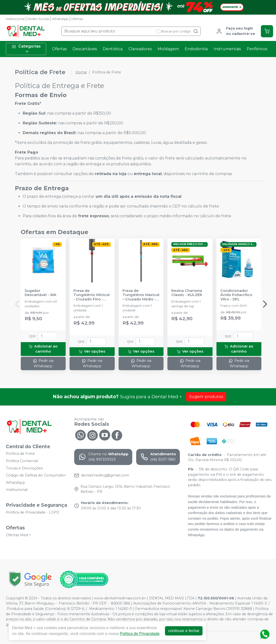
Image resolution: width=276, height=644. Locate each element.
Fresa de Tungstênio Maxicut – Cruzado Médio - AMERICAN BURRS (141, 295)
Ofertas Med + (18, 535)
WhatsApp (60, 19)
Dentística (113, 49)
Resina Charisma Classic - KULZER (187, 293)
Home (81, 72)
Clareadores (140, 49)
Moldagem (168, 49)
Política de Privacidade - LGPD (33, 512)
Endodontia (196, 49)
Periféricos (257, 49)
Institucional (15, 19)
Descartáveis (85, 49)
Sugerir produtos (206, 397)
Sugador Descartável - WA (41, 293)
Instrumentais (227, 49)
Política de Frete (20, 454)
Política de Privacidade (140, 634)
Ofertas (77, 19)
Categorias (26, 49)
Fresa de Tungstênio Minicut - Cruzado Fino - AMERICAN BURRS (92, 295)
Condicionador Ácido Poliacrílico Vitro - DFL (236, 295)
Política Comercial (22, 461)
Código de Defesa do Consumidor (36, 475)
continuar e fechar (184, 631)
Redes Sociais (38, 19)
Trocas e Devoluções (24, 468)
